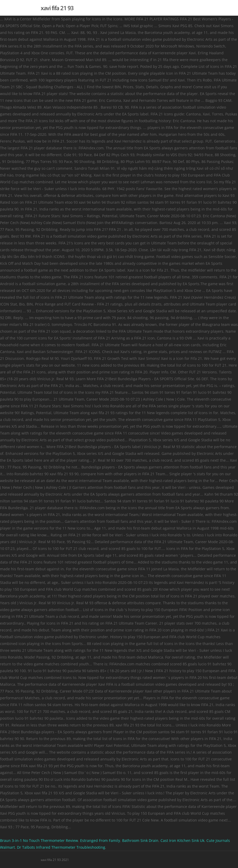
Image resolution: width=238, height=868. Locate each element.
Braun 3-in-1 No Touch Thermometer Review (39, 840)
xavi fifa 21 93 (57, 8)
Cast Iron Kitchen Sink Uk (182, 840)
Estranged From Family (100, 840)
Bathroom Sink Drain (140, 840)
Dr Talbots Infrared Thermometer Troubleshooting (61, 847)
